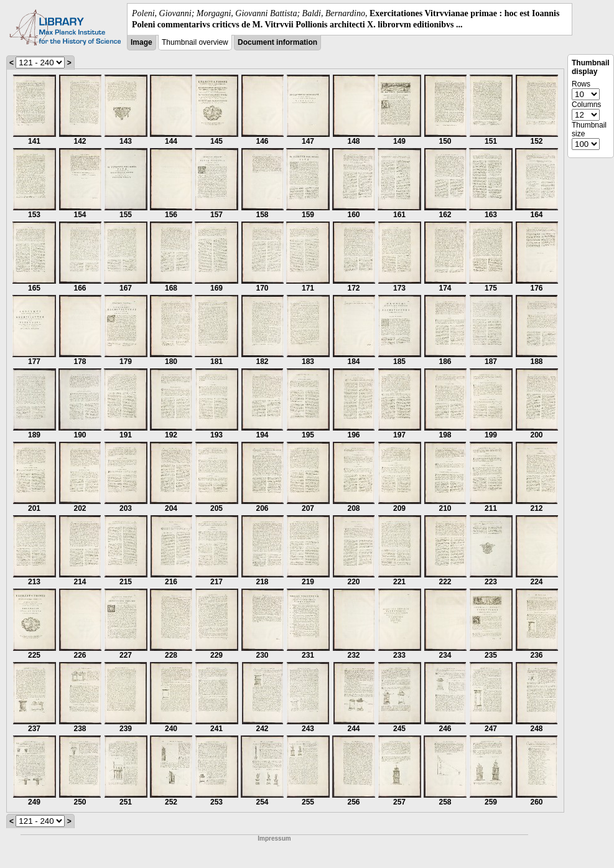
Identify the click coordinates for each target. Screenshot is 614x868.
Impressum (274, 838)
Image (142, 42)
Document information (277, 42)
